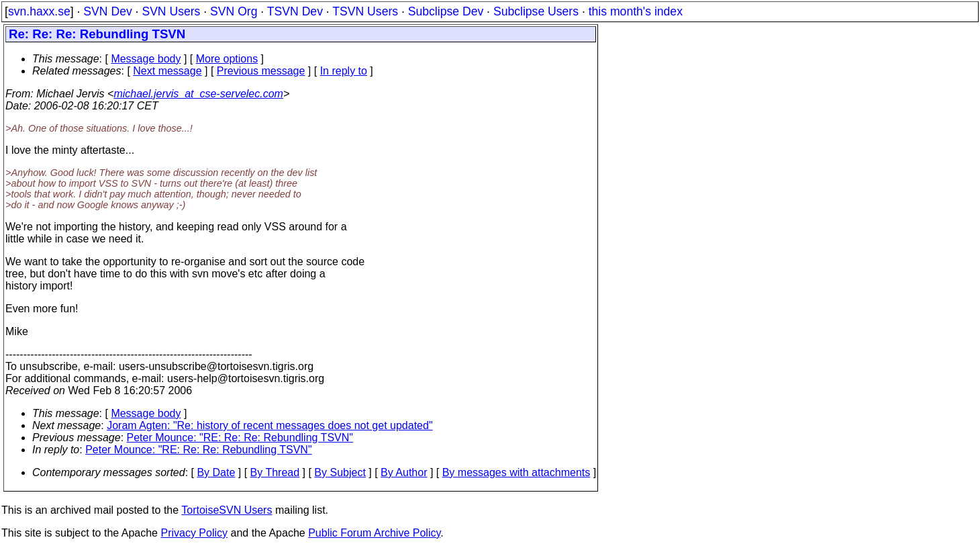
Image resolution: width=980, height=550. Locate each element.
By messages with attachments (517, 472)
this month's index (636, 11)
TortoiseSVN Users (227, 510)
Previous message (261, 71)
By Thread (275, 472)
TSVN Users (365, 11)
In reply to (344, 71)
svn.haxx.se (39, 11)
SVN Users (171, 11)
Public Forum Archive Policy (374, 533)
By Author (404, 472)
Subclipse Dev (446, 11)
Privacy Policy (194, 533)
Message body (146, 59)
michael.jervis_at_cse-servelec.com (198, 94)
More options (227, 59)
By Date (216, 472)
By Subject (340, 472)
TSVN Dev (295, 11)
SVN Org (234, 11)
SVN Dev (107, 11)
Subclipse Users (536, 11)
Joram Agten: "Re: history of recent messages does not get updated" (269, 425)
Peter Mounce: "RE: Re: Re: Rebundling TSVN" (240, 438)
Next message (167, 71)
